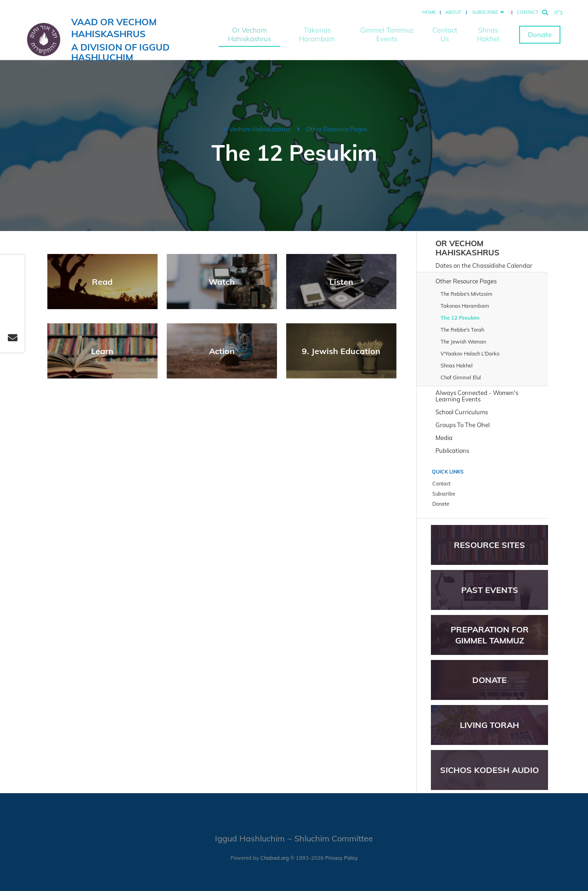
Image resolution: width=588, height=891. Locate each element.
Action (222, 351)
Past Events (490, 590)
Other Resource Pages (336, 129)
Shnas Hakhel (488, 34)
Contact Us (445, 34)
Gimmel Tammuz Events (387, 34)
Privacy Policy (342, 858)
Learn (102, 351)
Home (429, 12)
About (453, 12)
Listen (341, 282)
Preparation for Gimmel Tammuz (490, 635)
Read (102, 282)
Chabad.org (275, 858)
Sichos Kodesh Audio (489, 770)
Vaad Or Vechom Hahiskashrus (139, 39)
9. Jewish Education (341, 351)
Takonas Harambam (317, 34)
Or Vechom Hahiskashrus (249, 34)
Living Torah (489, 725)
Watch (222, 282)
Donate (540, 35)
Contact (528, 12)
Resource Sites (489, 545)
